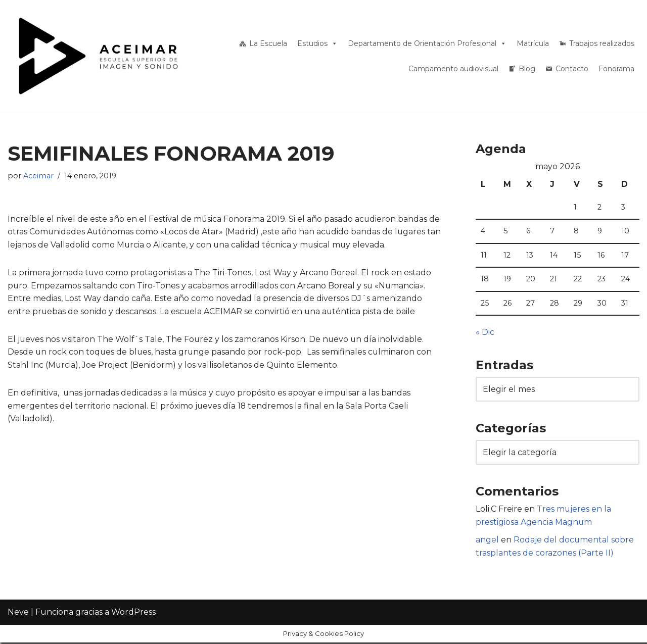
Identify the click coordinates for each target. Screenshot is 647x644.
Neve (18, 631)
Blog (527, 69)
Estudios (317, 43)
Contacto (572, 69)
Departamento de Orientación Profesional (427, 43)
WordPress (133, 631)
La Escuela (268, 43)
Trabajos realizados (602, 43)
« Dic (485, 333)
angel (487, 541)
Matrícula (533, 43)
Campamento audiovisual (453, 69)
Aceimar (38, 176)
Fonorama (616, 69)
